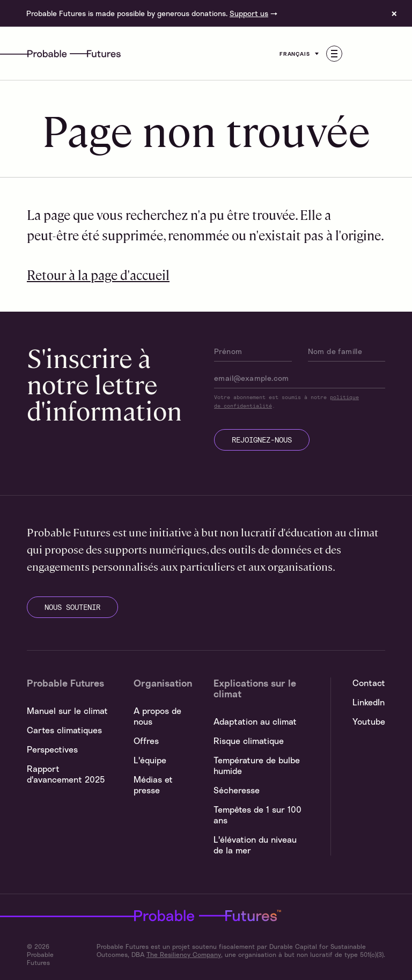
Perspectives (52, 749)
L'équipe (150, 760)
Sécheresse (237, 790)
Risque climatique (249, 741)
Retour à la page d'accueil (98, 275)
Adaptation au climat (255, 721)
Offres (146, 741)
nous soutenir (72, 607)
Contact (369, 683)
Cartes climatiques (64, 730)
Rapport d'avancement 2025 (66, 774)
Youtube (369, 721)
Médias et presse (153, 785)
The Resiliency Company (184, 955)
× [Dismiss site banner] (394, 13)
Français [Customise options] (300, 54)
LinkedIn (369, 702)
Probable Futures (157, 916)
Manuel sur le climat (67, 711)
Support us (249, 13)
